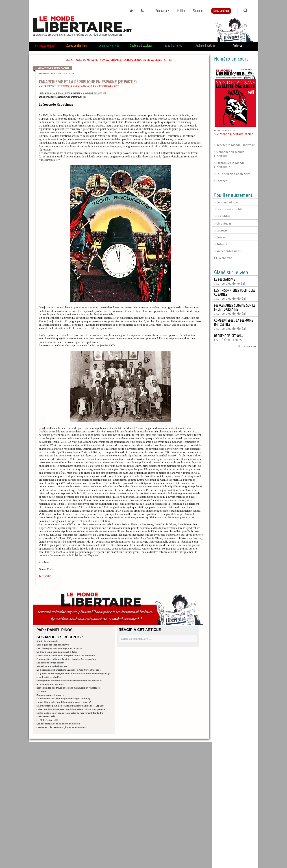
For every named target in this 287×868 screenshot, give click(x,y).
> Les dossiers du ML (228, 209)
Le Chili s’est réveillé (47, 720)
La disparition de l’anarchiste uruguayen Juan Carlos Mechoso (69, 670)
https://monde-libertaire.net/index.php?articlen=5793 (88, 86)
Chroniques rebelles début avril (53, 645)
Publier (181, 11)
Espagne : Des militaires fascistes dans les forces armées (66, 659)
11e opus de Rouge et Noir (50, 663)
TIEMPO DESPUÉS (46, 716)
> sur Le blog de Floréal (235, 310)
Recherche (223, 258)
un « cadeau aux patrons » (50, 684)
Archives (238, 46)
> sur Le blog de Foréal (229, 281)
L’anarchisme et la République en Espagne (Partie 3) (63, 699)
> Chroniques (223, 223)
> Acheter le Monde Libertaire (235, 145)
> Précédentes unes (227, 251)
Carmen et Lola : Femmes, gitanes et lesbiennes (61, 727)
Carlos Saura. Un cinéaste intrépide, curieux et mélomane (66, 655)
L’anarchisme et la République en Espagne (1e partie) (64, 702)
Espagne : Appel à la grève (50, 695)
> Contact (221, 181)
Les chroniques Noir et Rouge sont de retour (59, 648)
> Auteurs (221, 244)
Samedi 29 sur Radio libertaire (52, 666)
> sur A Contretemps (228, 338)
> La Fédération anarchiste (232, 174)
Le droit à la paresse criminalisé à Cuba (57, 652)
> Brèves (220, 237)
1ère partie (45, 576)
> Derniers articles (226, 202)
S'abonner (198, 11)
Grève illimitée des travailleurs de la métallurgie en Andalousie (68, 688)
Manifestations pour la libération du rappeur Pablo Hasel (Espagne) (71, 706)
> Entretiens (222, 230)
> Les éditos (222, 216)
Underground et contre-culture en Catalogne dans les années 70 (69, 681)
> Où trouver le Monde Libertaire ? (229, 165)
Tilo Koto (41, 691)
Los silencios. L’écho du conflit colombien (58, 724)
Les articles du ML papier (83, 60)
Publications (163, 11)
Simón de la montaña (47, 641)
